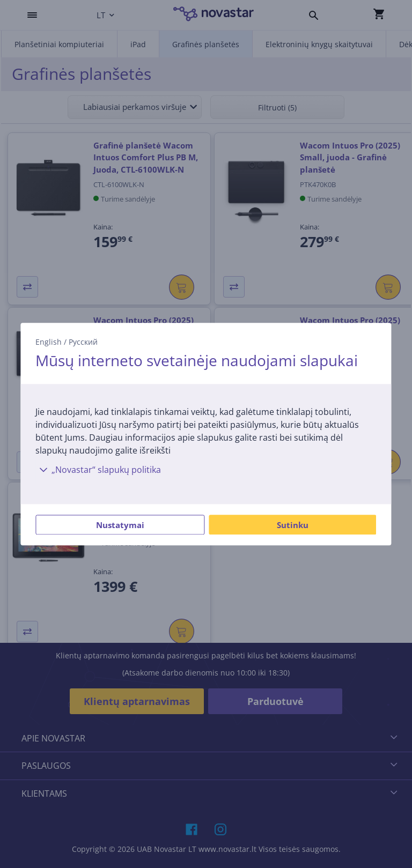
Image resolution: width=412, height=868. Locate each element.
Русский (83, 342)
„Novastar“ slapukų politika (98, 470)
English (49, 342)
